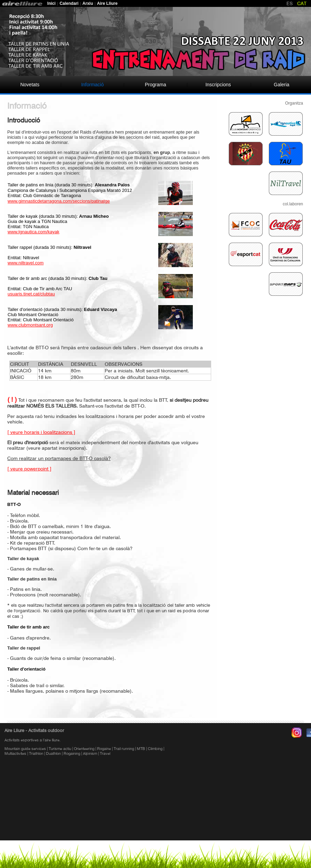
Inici (51, 3)
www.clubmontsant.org (30, 325)
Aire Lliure (108, 3)
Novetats (30, 85)
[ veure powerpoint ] (29, 469)
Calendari (69, 3)
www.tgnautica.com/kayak (34, 232)
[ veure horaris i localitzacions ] (41, 432)
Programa (155, 85)
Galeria (281, 85)
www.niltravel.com (26, 263)
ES (290, 3)
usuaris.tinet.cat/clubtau (31, 294)
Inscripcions (218, 85)
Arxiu (88, 3)
